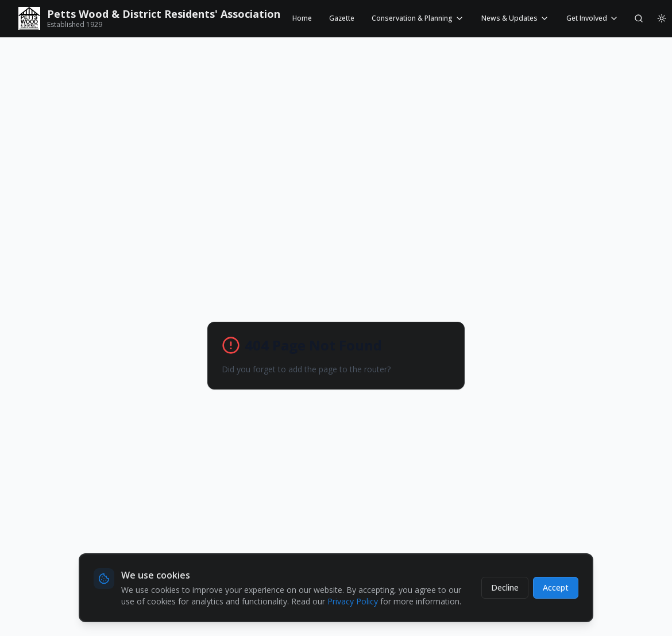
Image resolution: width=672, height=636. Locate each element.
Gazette (342, 18)
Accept (556, 587)
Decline (505, 587)
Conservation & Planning (418, 18)
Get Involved (592, 18)
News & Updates (515, 18)
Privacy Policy (353, 601)
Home (302, 18)
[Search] (639, 18)
